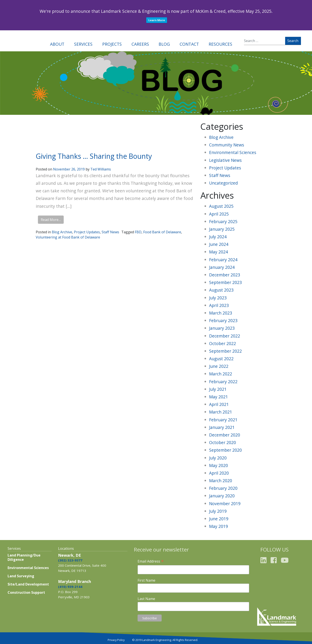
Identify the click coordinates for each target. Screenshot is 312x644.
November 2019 (225, 504)
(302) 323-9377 (70, 560)
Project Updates (87, 232)
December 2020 (225, 435)
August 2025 (221, 206)
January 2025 (222, 229)
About (57, 44)
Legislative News (225, 160)
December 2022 (225, 336)
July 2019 (218, 511)
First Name (146, 580)
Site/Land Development (28, 584)
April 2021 (219, 404)
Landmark (22, 41)
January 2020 (222, 496)
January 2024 (222, 267)
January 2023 (222, 328)
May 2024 (219, 252)
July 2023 (218, 298)
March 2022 (221, 374)
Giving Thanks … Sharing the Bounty (94, 156)
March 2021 (221, 412)
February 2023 (223, 320)
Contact (189, 44)
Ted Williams (101, 169)
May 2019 (219, 526)
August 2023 (221, 290)
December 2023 (225, 275)
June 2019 (219, 519)
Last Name (146, 599)
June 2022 (219, 366)
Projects (112, 44)
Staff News (110, 232)
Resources (220, 44)
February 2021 (223, 420)
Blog (164, 44)
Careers (140, 44)
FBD (138, 232)
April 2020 (219, 473)
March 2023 (221, 313)
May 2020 (219, 465)
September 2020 (225, 450)
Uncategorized (223, 183)
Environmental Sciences (233, 152)
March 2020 (221, 481)
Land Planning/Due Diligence (24, 557)
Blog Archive (62, 232)
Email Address (151, 561)
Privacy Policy (116, 640)
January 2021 (222, 427)
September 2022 (225, 351)
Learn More (157, 20)
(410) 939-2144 (70, 587)
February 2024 (223, 260)
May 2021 (219, 397)
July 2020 (218, 458)
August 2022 (221, 359)
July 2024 (218, 237)
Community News (227, 145)
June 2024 (219, 244)
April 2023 (219, 305)
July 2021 (218, 389)
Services (83, 44)
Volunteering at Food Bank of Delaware (68, 237)
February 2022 (223, 382)
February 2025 (223, 221)
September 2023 (225, 282)
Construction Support (26, 592)
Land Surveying (21, 576)
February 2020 (223, 488)
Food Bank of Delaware (162, 232)
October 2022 (223, 343)
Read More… (51, 220)
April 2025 (219, 214)
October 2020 (223, 442)
